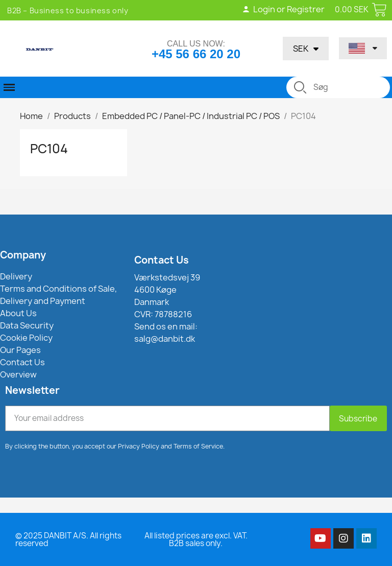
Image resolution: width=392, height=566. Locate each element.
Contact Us (162, 260)
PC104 (49, 149)
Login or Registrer (283, 9)
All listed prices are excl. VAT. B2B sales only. (196, 539)
